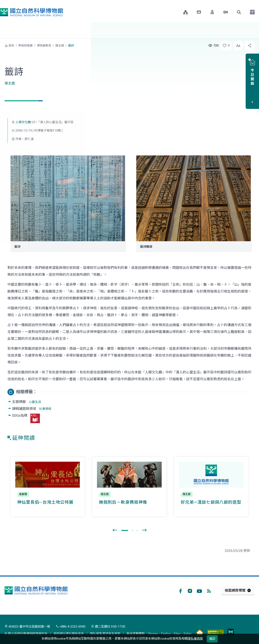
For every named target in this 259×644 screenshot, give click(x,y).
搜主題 (60, 46)
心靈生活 (35, 402)
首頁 (11, 46)
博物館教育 (44, 46)
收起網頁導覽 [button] (235, 590)
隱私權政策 (195, 639)
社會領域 (45, 409)
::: (178, 12)
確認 (212, 639)
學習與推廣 (25, 46)
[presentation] (115, 530)
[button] (239, 12)
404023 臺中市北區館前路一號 (27, 627)
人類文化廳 (23, 122)
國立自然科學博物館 (31, 12)
